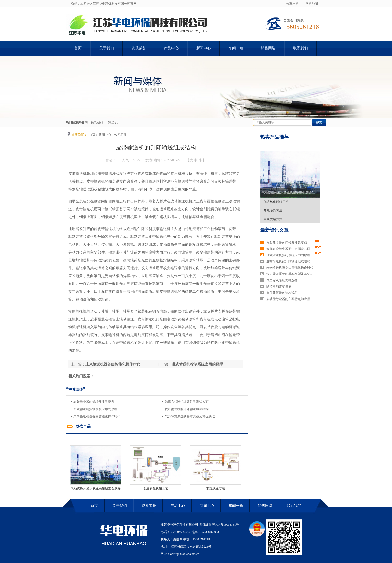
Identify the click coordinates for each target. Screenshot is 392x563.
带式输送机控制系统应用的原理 (197, 364)
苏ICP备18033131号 (226, 525)
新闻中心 (204, 48)
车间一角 (236, 48)
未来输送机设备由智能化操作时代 (113, 364)
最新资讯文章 (274, 230)
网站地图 (312, 4)
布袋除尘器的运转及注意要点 (94, 402)
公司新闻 (120, 135)
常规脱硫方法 (216, 488)
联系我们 (301, 48)
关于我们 (107, 48)
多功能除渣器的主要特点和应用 (288, 299)
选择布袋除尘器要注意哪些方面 (187, 402)
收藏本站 (292, 4)
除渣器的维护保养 (279, 286)
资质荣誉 (139, 48)
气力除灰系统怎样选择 (282, 280)
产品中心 (171, 48)
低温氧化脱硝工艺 (156, 488)
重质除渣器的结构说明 (282, 293)
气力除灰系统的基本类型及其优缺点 (190, 416)
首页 (78, 48)
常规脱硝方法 (273, 219)
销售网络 (268, 48)
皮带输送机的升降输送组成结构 (187, 409)
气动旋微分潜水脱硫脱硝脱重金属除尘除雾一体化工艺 (299, 193)
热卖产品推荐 (274, 137)
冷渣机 (113, 122)
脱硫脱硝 (97, 122)
